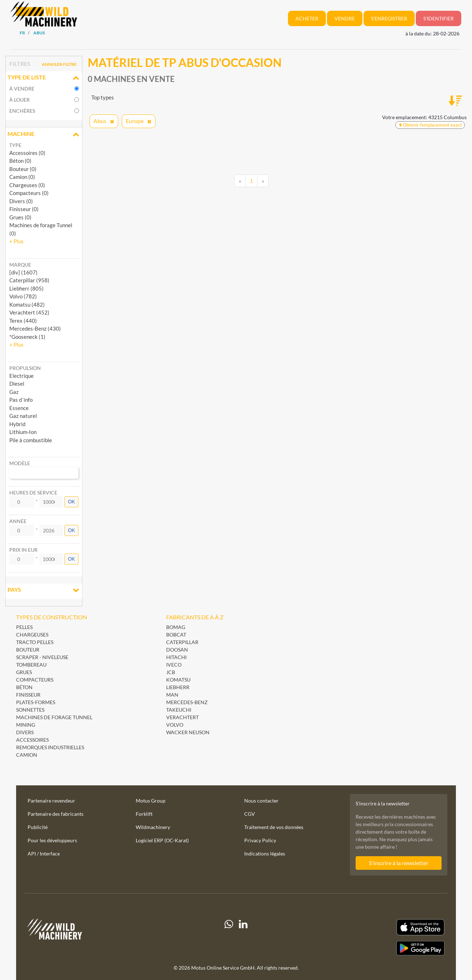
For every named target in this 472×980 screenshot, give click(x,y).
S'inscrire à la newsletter (399, 863)
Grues (24, 672)
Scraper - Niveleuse (42, 657)
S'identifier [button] (439, 18)
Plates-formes (36, 702)
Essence (19, 408)
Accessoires (32, 740)
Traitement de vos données (274, 827)
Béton (24, 687)
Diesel (17, 384)
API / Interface (44, 854)
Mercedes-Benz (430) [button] (35, 328)
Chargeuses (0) (27, 185)
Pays (44, 590)
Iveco (174, 665)
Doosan (177, 650)
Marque (20, 265)
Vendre (345, 18)
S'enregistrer (389, 18)
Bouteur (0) (23, 169)
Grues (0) (20, 217)
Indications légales (265, 854)
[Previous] (240, 181)
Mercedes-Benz (187, 702)
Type (15, 145)
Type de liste (44, 78)
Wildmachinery (153, 827)
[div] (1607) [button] (23, 272)
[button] (16, 241)
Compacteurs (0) (29, 193)
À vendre (22, 89)
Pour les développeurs (52, 840)
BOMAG (176, 627)
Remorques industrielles (50, 747)
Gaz (14, 392)
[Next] (263, 181)
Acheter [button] (307, 18)
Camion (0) (22, 177)
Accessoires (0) (27, 153)
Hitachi (176, 657)
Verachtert (182, 717)
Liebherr (178, 687)
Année (18, 521)
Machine (44, 135)
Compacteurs (35, 680)
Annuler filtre (59, 64)
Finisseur (28, 695)
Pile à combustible (31, 440)
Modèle (20, 463)
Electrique (21, 376)
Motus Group (151, 801)
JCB (171, 672)
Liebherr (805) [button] (27, 288)
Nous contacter (261, 801)
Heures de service (33, 493)
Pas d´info (21, 400)
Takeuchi (179, 710)
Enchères (22, 111)
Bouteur (28, 650)
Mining (26, 725)
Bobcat (176, 635)
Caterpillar (182, 642)
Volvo (175, 725)
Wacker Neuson (188, 732)
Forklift (144, 814)
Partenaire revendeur (51, 801)
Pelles (24, 627)
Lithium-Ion (23, 432)
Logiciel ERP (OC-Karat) (162, 840)
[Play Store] (381, 948)
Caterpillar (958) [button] (29, 280)
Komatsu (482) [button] (27, 304)
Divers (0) (21, 201)
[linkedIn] (243, 937)
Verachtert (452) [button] (29, 312)
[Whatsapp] (229, 937)
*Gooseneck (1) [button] (27, 337)
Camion (27, 755)
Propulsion (25, 368)
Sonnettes (30, 710)
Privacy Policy (260, 840)
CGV (250, 814)
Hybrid (17, 424)
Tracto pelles (35, 642)
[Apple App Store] (381, 927)
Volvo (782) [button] (23, 296)
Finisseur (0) (24, 209)
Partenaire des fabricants (56, 814)
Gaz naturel (23, 416)
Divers (25, 732)
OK (71, 502)
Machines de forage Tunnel (54, 717)
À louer (20, 100)
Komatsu (178, 680)
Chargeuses (32, 635)
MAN (172, 695)
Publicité (38, 827)
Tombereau (31, 665)
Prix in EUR (23, 550)
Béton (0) (20, 161)
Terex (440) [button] (23, 321)
